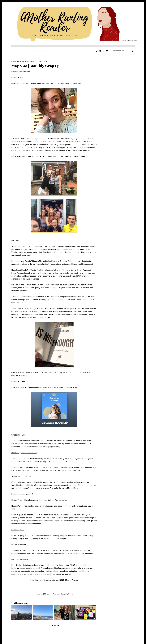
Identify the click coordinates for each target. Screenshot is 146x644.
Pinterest (56, 594)
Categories (47, 51)
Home (14, 51)
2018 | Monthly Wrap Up (69, 580)
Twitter (70, 594)
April (58, 580)
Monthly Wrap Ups (20, 61)
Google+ (64, 594)
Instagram (39, 594)
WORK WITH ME (24, 51)
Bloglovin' (48, 594)
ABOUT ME (36, 51)
